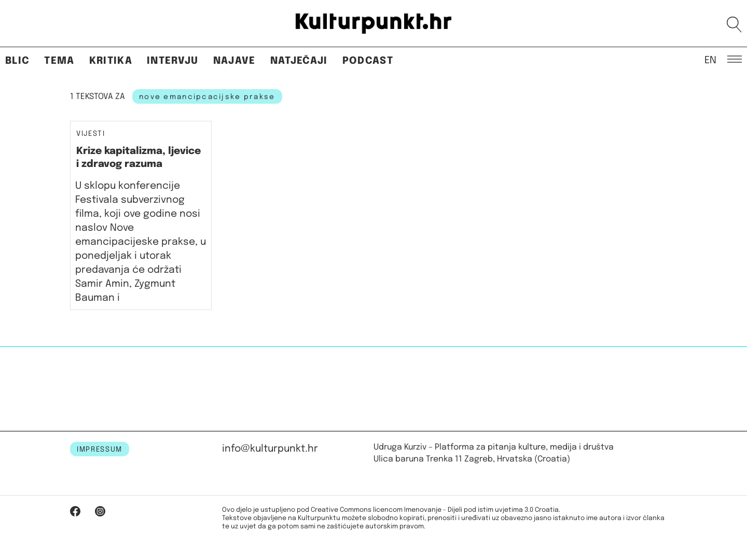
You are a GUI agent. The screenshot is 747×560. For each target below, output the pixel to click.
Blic (17, 61)
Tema (59, 61)
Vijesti (91, 134)
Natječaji (299, 61)
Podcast (368, 61)
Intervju (173, 61)
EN (710, 60)
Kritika (111, 61)
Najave (234, 61)
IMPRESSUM (100, 450)
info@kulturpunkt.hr (270, 449)
